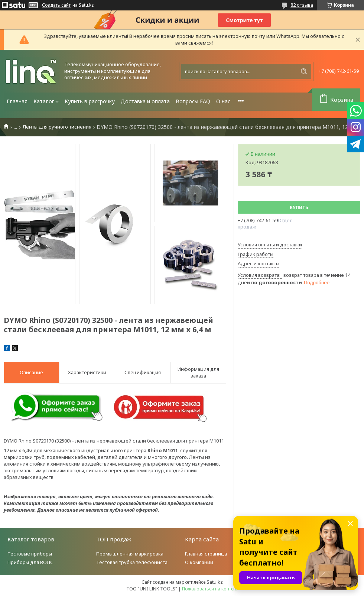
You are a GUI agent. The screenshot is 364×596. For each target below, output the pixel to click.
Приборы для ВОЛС (30, 562)
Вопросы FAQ (193, 101)
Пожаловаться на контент (210, 589)
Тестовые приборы (30, 554)
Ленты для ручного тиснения (57, 127)
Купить (299, 208)
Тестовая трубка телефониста (132, 562)
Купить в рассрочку (90, 101)
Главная (17, 101)
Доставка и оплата (145, 101)
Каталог (44, 101)
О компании (199, 562)
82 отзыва (302, 5)
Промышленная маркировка (130, 554)
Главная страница (206, 554)
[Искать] (304, 71)
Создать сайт (56, 5)
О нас (223, 101)
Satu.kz (215, 582)
